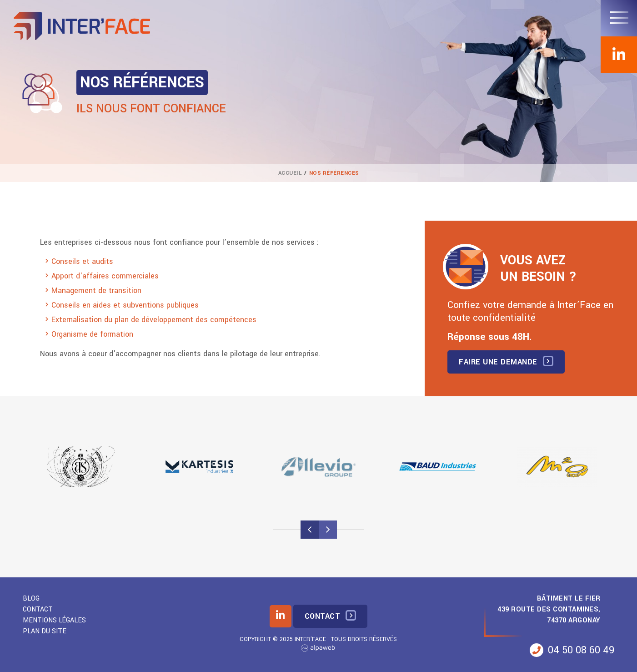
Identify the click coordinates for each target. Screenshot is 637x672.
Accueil (290, 173)
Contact (38, 609)
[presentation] (310, 530)
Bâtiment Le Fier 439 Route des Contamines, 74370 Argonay (549, 609)
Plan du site (45, 631)
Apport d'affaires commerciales (105, 276)
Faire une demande (498, 362)
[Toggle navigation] (619, 18)
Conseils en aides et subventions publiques (125, 305)
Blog (31, 599)
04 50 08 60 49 (572, 650)
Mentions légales (54, 620)
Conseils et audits (82, 261)
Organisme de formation (92, 334)
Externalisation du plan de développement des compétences (154, 320)
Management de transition (96, 291)
